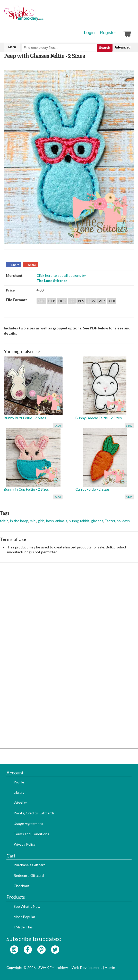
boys (50, 521)
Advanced (123, 47)
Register (108, 33)
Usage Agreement (28, 824)
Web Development (87, 967)
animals (61, 521)
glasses (97, 521)
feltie (4, 521)
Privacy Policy (25, 844)
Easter (110, 521)
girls (41, 521)
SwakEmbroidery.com (42, 15)
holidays (123, 521)
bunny (74, 521)
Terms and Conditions (31, 834)
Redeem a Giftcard (29, 875)
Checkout (22, 886)
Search (105, 48)
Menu (12, 47)
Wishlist (20, 803)
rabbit (85, 521)
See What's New (27, 906)
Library (19, 792)
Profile (19, 782)
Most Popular (24, 917)
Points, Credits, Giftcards (34, 813)
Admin (110, 967)
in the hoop (19, 521)
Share (15, 265)
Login (89, 33)
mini (33, 521)
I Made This (23, 927)
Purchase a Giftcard (30, 865)
